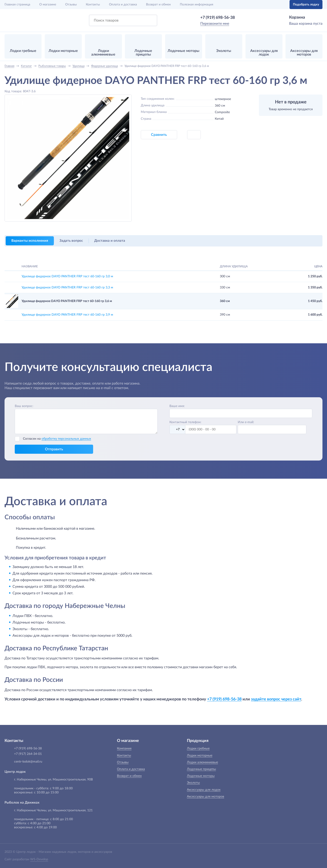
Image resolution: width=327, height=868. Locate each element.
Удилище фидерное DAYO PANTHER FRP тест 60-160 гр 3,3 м (67, 288)
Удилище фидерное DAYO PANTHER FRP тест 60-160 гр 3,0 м (67, 276)
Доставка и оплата (110, 241)
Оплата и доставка (123, 5)
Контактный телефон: (185, 422)
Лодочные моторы (201, 776)
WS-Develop (39, 859)
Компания (124, 749)
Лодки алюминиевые (202, 762)
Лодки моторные (200, 756)
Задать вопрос (71, 241)
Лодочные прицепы (201, 769)
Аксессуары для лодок (204, 790)
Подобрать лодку (306, 5)
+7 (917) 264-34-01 (28, 754)
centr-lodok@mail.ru (28, 762)
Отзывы (71, 5)
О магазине (48, 5)
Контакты (93, 5)
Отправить (54, 449)
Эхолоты (193, 783)
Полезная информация (197, 5)
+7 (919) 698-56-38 (218, 18)
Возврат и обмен (158, 5)
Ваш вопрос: (24, 406)
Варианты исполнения (30, 241)
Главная (17, 5)
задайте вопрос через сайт (276, 699)
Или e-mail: (246, 422)
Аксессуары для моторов (206, 797)
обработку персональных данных (66, 439)
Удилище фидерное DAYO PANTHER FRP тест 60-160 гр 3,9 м (67, 315)
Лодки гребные (198, 749)
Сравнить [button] (159, 135)
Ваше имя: (177, 406)
